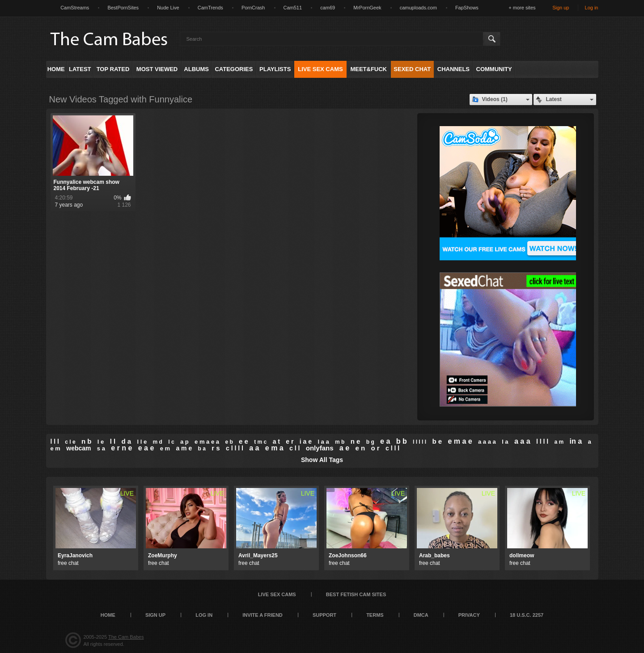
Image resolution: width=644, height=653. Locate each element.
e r (290, 441)
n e (356, 441)
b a (202, 449)
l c (171, 442)
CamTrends (210, 8)
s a (101, 448)
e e (244, 441)
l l (113, 441)
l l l (55, 441)
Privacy (469, 615)
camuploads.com (418, 8)
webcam (78, 448)
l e (101, 442)
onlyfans (320, 448)
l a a (323, 442)
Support (324, 615)
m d (158, 442)
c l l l (392, 448)
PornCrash (253, 8)
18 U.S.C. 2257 (527, 615)
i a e (306, 441)
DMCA (421, 615)
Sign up (561, 8)
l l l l (542, 441)
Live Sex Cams (320, 69)
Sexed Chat (412, 69)
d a (127, 441)
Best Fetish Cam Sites (356, 594)
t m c (260, 442)
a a (254, 448)
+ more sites (522, 8)
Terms (375, 615)
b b (402, 441)
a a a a (487, 442)
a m (559, 442)
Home (56, 69)
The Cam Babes (126, 637)
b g (370, 442)
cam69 (328, 8)
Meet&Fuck (369, 69)
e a (385, 441)
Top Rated (113, 69)
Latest (80, 69)
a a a (522, 441)
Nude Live (168, 8)
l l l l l (419, 442)
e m (165, 448)
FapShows (467, 8)
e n (360, 448)
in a (576, 441)
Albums (196, 69)
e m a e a (207, 442)
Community (494, 69)
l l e (142, 442)
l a (505, 442)
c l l (294, 448)
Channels (453, 69)
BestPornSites (123, 8)
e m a (274, 448)
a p (184, 442)
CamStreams (75, 8)
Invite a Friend (263, 615)
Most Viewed (157, 69)
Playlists (275, 69)
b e (437, 441)
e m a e (460, 441)
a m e (184, 448)
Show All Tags (322, 460)
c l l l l (235, 448)
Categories (234, 69)
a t (276, 441)
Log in (592, 8)
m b (340, 442)
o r (375, 448)
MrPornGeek (367, 8)
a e (344, 448)
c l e (70, 442)
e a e (146, 448)
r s (216, 448)
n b (87, 441)
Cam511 (293, 8)
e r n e (121, 448)
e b (229, 442)
